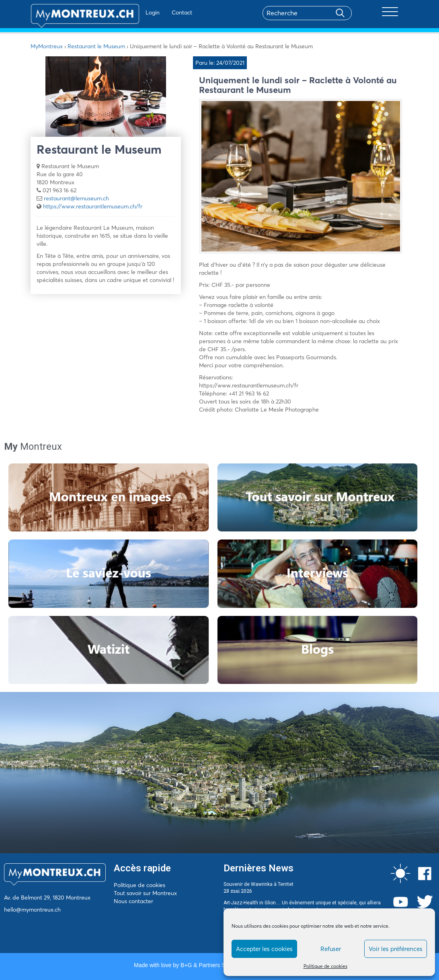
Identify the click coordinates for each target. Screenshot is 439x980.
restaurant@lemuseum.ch (76, 198)
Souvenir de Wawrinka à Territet (258, 884)
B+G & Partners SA (205, 965)
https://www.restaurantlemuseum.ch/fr (93, 206)
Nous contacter (133, 901)
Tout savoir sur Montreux (145, 893)
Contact (159, 12)
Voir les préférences (396, 949)
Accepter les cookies (264, 949)
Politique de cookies (325, 966)
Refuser (331, 949)
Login (129, 12)
